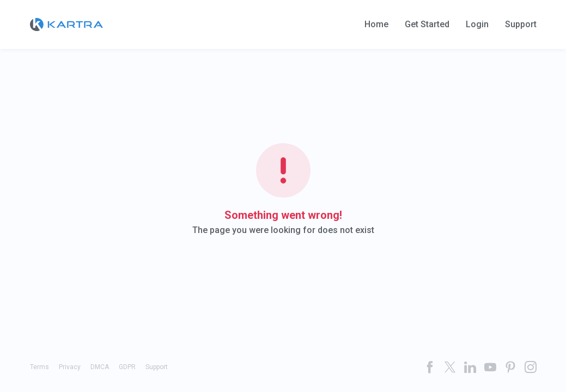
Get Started (427, 24)
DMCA (100, 367)
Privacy (70, 367)
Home (376, 24)
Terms (39, 367)
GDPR (127, 367)
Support (521, 24)
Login (477, 24)
